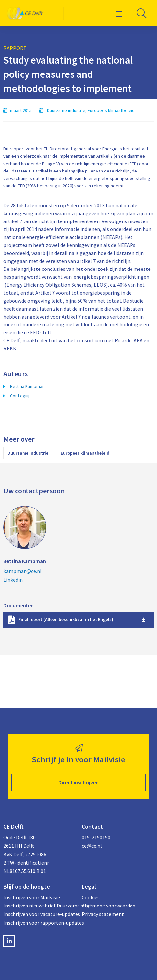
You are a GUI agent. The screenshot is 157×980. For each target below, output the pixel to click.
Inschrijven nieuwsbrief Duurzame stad (39, 906)
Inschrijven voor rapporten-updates (39, 923)
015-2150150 (96, 837)
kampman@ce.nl (23, 571)
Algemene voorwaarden (109, 906)
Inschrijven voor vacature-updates (39, 914)
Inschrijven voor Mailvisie (32, 897)
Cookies (91, 897)
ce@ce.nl (92, 846)
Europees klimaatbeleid (85, 453)
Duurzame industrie (28, 453)
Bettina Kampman (27, 386)
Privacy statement (103, 914)
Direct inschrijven (78, 782)
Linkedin (13, 580)
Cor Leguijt (21, 396)
